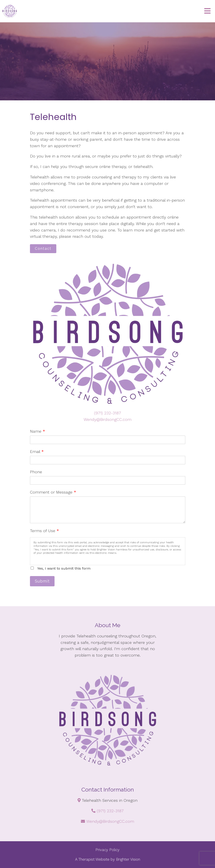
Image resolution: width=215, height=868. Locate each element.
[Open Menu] (207, 11)
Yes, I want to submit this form (64, 568)
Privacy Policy (107, 850)
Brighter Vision (128, 859)
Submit (42, 581)
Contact (43, 249)
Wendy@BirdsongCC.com (107, 419)
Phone (36, 472)
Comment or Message (53, 492)
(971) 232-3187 (107, 413)
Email (37, 452)
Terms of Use (44, 531)
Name (38, 431)
